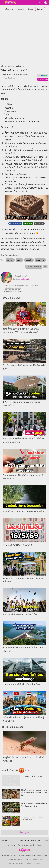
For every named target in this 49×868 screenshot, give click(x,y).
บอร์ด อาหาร (20, 66)
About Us (28, 860)
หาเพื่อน (20, 841)
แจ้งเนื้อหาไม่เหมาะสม (32, 864)
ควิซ (19, 845)
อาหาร (9, 260)
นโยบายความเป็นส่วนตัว (27, 856)
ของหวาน (40, 260)
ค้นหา (30, 9)
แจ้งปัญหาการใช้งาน (16, 864)
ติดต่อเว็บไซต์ (38, 860)
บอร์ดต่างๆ (21, 9)
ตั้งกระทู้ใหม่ (24, 833)
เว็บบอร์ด (9, 9)
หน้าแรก (3, 66)
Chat (27, 841)
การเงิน (32, 845)
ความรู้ (28, 260)
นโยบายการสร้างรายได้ (15, 860)
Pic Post (45, 841)
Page (39, 845)
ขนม (19, 260)
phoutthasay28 (12, 78)
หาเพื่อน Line (35, 841)
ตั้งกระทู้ (40, 9)
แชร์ (42, 76)
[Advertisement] (24, 38)
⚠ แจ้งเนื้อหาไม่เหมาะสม (34, 267)
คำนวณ (25, 845)
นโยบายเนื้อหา (42, 856)
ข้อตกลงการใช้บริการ (9, 856)
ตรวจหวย (12, 845)
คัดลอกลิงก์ (42, 80)
